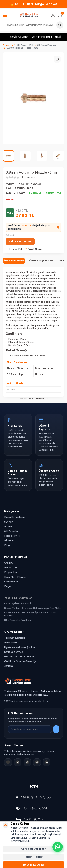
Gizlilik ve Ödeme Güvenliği (20, 661)
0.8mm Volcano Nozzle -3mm (22, 48)
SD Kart (9, 522)
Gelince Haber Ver (20, 241)
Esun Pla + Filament (16, 577)
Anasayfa (8, 45)
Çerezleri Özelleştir (33, 849)
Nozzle (11, 389)
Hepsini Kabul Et (34, 865)
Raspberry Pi (12, 536)
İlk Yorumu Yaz (29, 178)
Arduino (9, 526)
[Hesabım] (53, 15)
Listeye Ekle (14, 249)
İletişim (8, 666)
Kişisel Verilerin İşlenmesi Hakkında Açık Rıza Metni (33, 608)
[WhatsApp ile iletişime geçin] (58, 847)
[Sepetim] (60, 15)
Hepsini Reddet (34, 857)
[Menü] (5, 16)
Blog (7, 545)
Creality (9, 563)
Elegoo (8, 586)
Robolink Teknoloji (29, 184)
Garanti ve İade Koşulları (19, 656)
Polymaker (11, 572)
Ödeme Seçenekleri (41, 261)
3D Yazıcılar (11, 531)
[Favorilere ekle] (57, 59)
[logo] (29, 15)
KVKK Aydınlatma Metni (18, 603)
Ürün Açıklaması (14, 261)
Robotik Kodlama (15, 517)
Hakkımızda (11, 642)
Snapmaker (11, 581)
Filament (9, 540)
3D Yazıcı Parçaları (47, 45)
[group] (33, 98)
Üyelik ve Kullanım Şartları (20, 647)
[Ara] (60, 25)
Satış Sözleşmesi (14, 652)
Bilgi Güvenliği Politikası (18, 620)
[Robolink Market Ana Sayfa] (33, 682)
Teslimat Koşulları (15, 638)
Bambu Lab (11, 567)
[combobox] (33, 25)
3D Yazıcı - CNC (25, 45)
